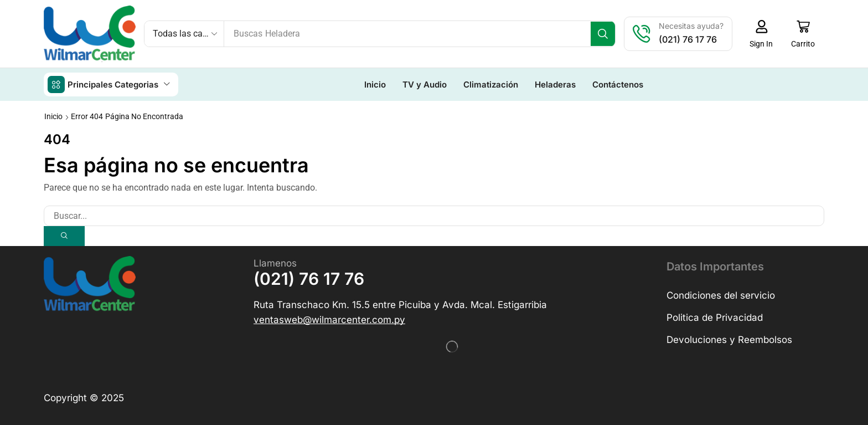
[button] (765, 34)
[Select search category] (184, 34)
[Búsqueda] (606, 34)
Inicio (53, 116)
